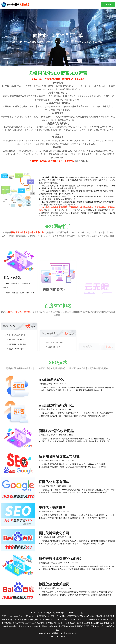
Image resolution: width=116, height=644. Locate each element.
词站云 (24, 623)
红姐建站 (107, 626)
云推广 (13, 623)
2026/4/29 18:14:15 (58, 637)
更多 (58, 630)
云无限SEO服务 (66, 626)
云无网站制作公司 (96, 626)
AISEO (97, 623)
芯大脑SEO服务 (25, 626)
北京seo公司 (32, 623)
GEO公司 (103, 623)
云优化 (86, 623)
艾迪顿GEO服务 (52, 623)
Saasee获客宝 (7, 626)
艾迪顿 (8, 623)
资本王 (92, 623)
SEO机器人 (41, 623)
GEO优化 (111, 623)
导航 (113, 626)
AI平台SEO (45, 626)
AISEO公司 (36, 626)
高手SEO (15, 626)
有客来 (81, 623)
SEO (61, 633)
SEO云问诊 (63, 623)
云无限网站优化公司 (81, 626)
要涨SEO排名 (73, 623)
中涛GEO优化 (55, 626)
